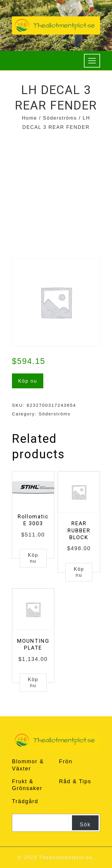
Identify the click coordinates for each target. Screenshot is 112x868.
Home (29, 118)
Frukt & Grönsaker (27, 785)
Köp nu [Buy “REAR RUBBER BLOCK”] (79, 572)
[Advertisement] (56, 191)
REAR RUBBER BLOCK (79, 530)
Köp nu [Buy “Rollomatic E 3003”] (33, 558)
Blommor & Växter (28, 765)
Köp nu (28, 381)
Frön (66, 761)
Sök (85, 825)
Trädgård (25, 801)
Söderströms (60, 118)
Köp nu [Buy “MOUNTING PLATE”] (33, 682)
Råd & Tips (75, 781)
